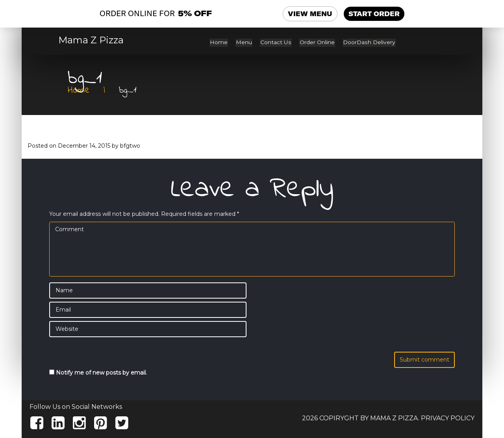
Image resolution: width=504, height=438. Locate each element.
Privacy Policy (448, 418)
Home (223, 43)
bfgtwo (130, 145)
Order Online (319, 43)
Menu (247, 43)
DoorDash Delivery (370, 43)
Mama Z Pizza (91, 40)
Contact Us (278, 43)
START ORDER (374, 14)
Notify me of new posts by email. (101, 372)
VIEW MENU (310, 14)
